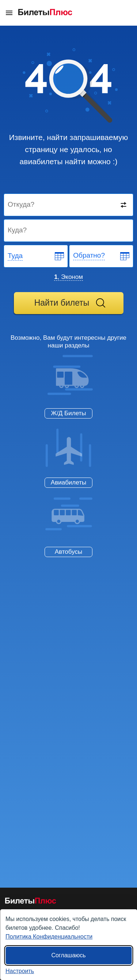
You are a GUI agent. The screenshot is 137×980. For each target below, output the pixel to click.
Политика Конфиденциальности (49, 937)
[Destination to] (69, 231)
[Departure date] (36, 256)
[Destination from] (69, 205)
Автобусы (68, 552)
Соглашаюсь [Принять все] (68, 955)
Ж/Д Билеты (68, 413)
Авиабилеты (68, 482)
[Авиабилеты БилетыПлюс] (31, 902)
